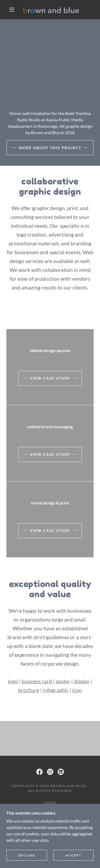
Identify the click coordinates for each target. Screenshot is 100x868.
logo (13, 681)
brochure (29, 690)
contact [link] (50, 827)
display (82, 681)
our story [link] (50, 809)
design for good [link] (50, 821)
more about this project (50, 148)
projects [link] (50, 815)
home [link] (50, 803)
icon (77, 690)
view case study (50, 378)
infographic (56, 690)
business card (37, 681)
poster (63, 681)
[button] (12, 10)
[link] (51, 10)
